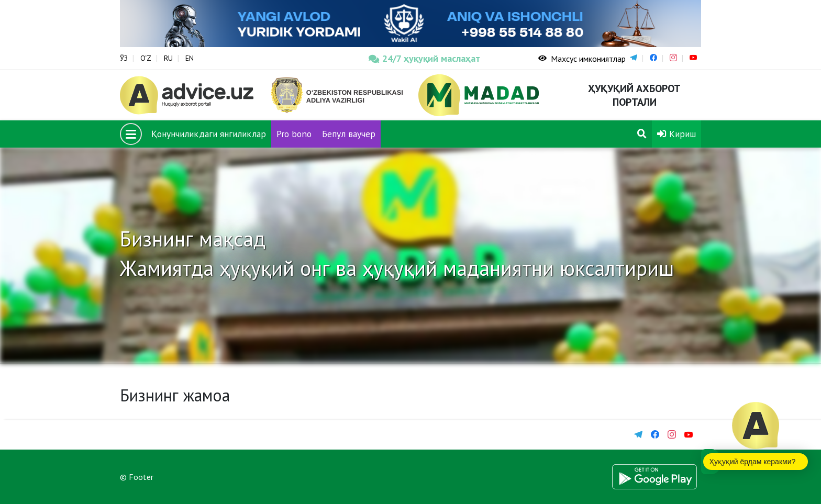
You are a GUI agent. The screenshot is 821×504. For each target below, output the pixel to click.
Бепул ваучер (349, 134)
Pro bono (294, 134)
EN (190, 58)
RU (168, 58)
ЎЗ (124, 58)
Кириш (676, 134)
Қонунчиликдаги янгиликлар (209, 134)
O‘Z (146, 58)
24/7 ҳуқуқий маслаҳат (424, 58)
